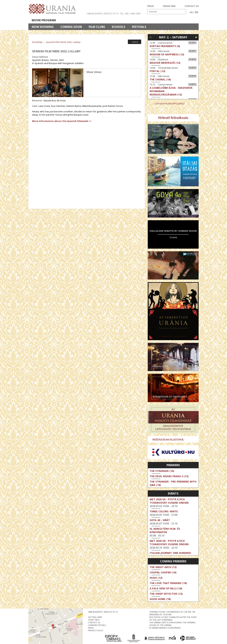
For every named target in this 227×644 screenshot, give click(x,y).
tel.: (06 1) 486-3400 (130, 14)
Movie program (44, 20)
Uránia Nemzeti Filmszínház (170, 103)
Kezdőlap (37, 42)
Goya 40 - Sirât (160, 520)
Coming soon (71, 27)
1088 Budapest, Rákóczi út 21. (103, 14)
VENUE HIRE (169, 6)
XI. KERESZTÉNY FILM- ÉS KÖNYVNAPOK (165, 530)
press (91, 628)
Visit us (120, 20)
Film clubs (97, 27)
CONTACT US (192, 6)
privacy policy (96, 630)
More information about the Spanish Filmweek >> (62, 121)
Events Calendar (146, 20)
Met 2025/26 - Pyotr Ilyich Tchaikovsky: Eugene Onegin (169, 501)
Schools (118, 27)
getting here (95, 617)
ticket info (94, 620)
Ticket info (174, 20)
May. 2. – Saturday (173, 37)
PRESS (150, 6)
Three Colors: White (164, 511)
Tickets (192, 43)
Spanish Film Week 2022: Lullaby (63, 42)
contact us (94, 622)
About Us (100, 20)
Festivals (139, 27)
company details (97, 625)
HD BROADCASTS (74, 20)
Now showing (43, 27)
